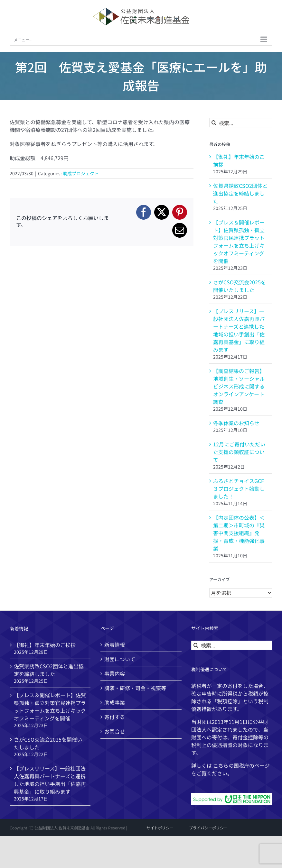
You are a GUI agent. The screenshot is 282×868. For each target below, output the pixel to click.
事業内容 (115, 673)
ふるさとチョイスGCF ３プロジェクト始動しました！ (239, 489)
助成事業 (115, 702)
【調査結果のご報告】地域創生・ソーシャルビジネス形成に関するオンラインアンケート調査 (239, 386)
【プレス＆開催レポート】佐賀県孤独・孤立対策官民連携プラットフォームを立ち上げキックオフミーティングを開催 (239, 242)
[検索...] (241, 123)
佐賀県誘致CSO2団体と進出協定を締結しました (240, 193)
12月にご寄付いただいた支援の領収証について (239, 452)
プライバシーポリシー (208, 828)
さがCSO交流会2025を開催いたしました (240, 286)
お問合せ (115, 731)
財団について (120, 659)
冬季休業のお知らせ (236, 423)
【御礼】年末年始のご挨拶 (45, 645)
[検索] (214, 123)
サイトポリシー (160, 828)
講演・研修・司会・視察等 (135, 688)
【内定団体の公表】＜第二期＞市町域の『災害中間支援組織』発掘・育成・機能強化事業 (239, 533)
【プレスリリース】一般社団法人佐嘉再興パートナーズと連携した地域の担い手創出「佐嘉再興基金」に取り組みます (239, 330)
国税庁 (241, 765)
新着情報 (115, 644)
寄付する (115, 717)
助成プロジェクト (81, 173)
